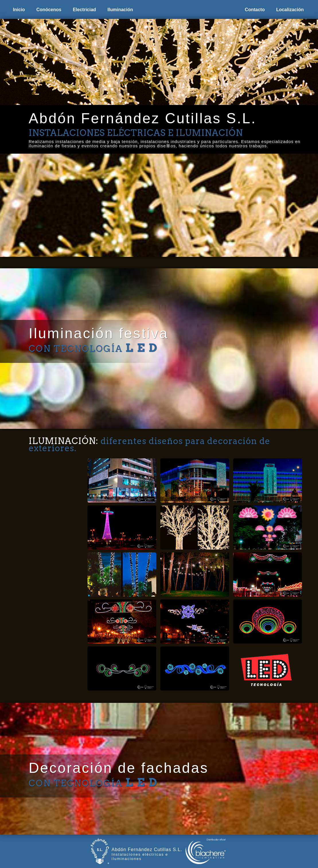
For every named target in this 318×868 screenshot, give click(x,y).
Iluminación (120, 10)
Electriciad (84, 10)
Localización (290, 10)
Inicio (19, 10)
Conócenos (49, 10)
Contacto (255, 10)
